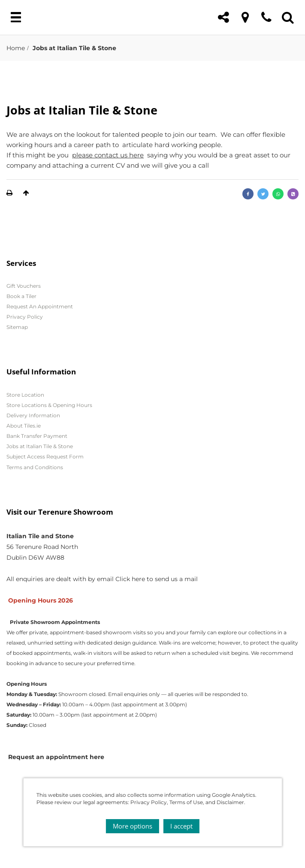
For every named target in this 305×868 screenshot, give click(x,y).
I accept (181, 826)
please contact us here (108, 155)
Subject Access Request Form (45, 457)
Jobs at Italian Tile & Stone (40, 446)
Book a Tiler (21, 296)
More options (133, 826)
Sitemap (17, 327)
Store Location (25, 395)
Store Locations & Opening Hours (49, 405)
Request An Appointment (40, 306)
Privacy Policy (25, 317)
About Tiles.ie (24, 426)
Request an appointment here (56, 757)
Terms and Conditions (35, 467)
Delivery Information (33, 415)
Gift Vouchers (24, 286)
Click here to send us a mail (157, 579)
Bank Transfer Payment (37, 436)
